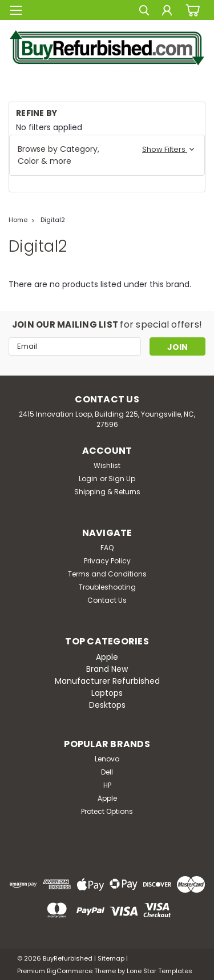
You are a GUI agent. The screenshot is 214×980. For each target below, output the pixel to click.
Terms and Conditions (107, 574)
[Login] (167, 12)
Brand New (107, 669)
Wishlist (107, 465)
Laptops (107, 693)
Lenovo (107, 759)
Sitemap (111, 958)
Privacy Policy (107, 561)
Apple (107, 657)
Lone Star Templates (160, 971)
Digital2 (53, 220)
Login (88, 479)
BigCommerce (70, 971)
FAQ (107, 548)
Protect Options (107, 811)
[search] (144, 12)
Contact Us (107, 600)
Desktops (107, 705)
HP (107, 785)
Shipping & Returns (107, 492)
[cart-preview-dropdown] (191, 10)
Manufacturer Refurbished (107, 681)
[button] (107, 155)
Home (18, 220)
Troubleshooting (107, 587)
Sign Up (122, 479)
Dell (107, 772)
